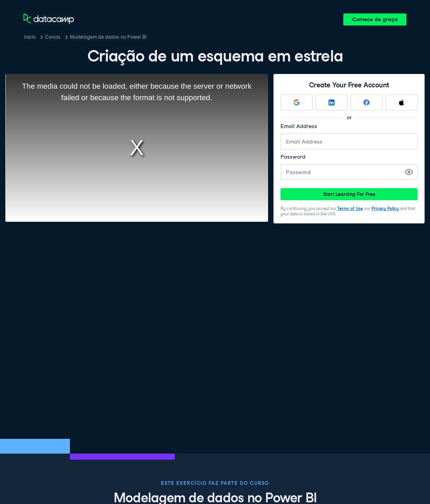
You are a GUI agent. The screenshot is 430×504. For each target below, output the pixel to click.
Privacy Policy (385, 208)
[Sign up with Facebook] (367, 102)
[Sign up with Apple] (401, 102)
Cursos (53, 37)
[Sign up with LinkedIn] (332, 102)
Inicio (30, 37)
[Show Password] (409, 172)
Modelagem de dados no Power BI (108, 37)
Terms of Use (350, 208)
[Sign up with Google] (297, 102)
